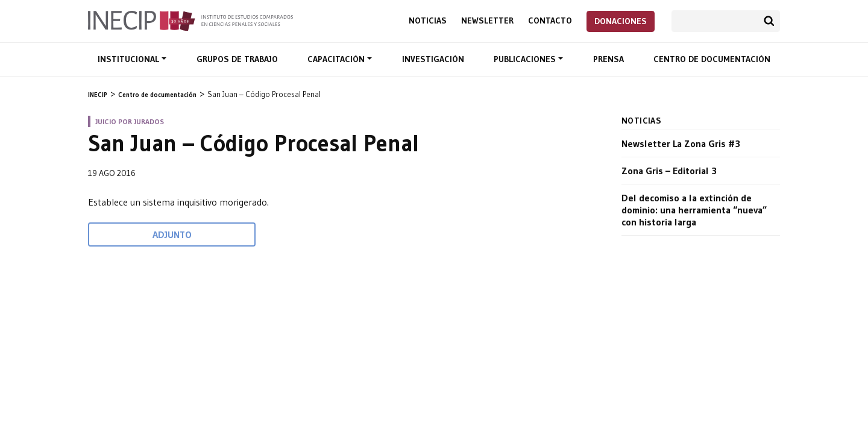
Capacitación (337, 59)
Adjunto (172, 234)
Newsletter (487, 21)
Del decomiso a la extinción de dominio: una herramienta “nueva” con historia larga (694, 210)
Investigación (433, 59)
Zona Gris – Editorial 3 (669, 171)
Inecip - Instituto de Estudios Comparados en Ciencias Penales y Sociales (190, 20)
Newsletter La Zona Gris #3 (681, 143)
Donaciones (621, 21)
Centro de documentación (712, 59)
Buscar (769, 21)
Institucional (130, 59)
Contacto (550, 21)
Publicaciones (526, 59)
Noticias (428, 21)
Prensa (609, 59)
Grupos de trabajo (237, 59)
